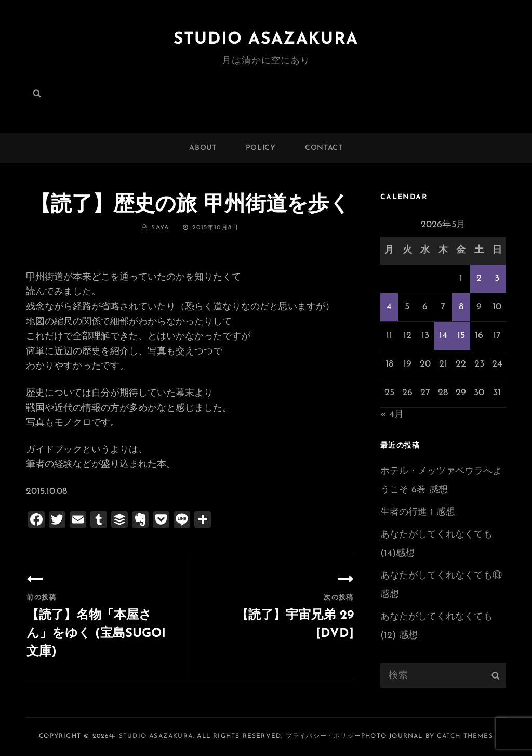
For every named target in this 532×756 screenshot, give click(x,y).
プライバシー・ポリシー (323, 736)
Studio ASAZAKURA (266, 40)
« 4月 (392, 415)
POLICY (261, 148)
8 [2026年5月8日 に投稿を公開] (461, 307)
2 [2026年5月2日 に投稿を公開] (479, 278)
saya (160, 228)
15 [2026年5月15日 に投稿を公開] (461, 336)
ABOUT (203, 148)
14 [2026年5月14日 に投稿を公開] (443, 336)
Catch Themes (465, 736)
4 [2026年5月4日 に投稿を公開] (389, 307)
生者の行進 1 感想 (418, 512)
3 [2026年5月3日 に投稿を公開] (497, 278)
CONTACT (324, 148)
